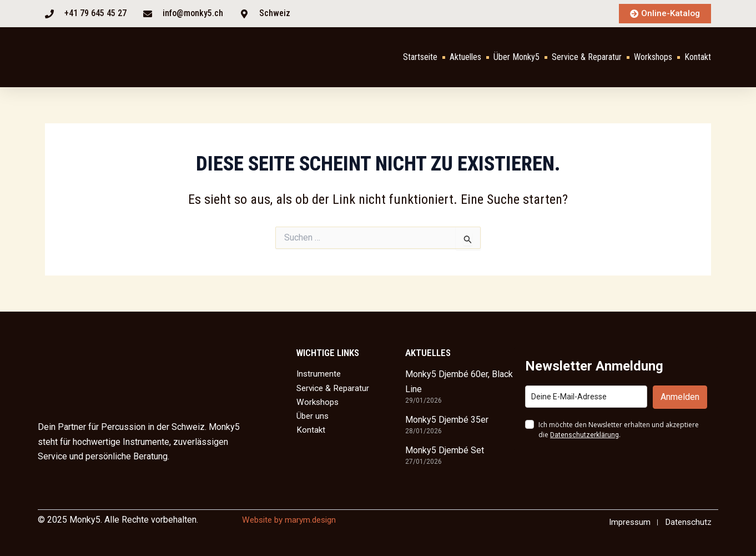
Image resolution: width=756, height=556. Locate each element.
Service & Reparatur (587, 57)
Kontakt (698, 57)
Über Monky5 (516, 57)
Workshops (653, 57)
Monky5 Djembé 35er (447, 419)
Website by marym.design (293, 519)
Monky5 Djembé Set (445, 450)
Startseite (420, 57)
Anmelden (680, 396)
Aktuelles (465, 57)
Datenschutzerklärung (584, 434)
